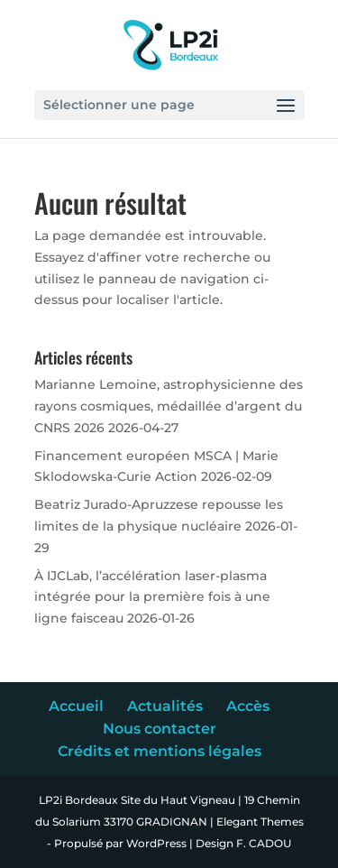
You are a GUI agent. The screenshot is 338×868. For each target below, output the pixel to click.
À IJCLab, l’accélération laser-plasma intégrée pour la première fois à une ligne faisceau (152, 597)
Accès (248, 706)
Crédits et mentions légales (160, 751)
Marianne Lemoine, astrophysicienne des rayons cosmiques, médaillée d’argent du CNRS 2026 (169, 406)
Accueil (76, 706)
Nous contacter (160, 729)
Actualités (165, 706)
